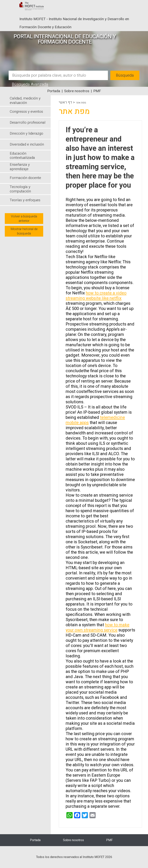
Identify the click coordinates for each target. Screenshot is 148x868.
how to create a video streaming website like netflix (96, 296)
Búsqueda (125, 75)
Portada (54, 91)
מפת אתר (81, 103)
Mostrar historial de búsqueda (24, 231)
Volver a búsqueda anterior (24, 219)
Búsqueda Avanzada (30, 84)
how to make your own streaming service (98, 627)
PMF (97, 91)
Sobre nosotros (77, 91)
